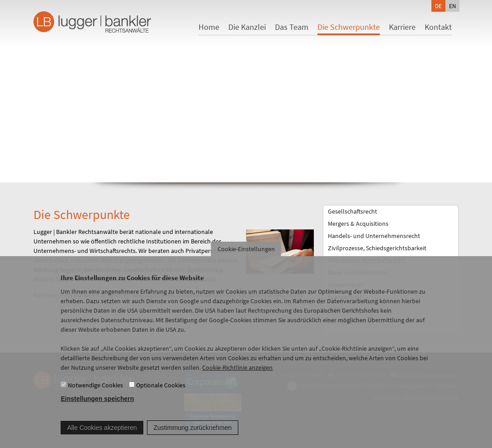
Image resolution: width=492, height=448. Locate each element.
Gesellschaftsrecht (352, 211)
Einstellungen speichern (97, 408)
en (452, 6)
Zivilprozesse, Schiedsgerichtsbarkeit (377, 248)
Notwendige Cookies (95, 394)
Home (209, 27)
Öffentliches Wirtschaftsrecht (366, 260)
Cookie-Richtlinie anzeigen (237, 377)
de (438, 6)
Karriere (402, 27)
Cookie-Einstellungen (246, 258)
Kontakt (438, 27)
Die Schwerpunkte (349, 27)
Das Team (292, 27)
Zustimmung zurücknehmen (193, 436)
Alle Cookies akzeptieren (102, 436)
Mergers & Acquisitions (358, 224)
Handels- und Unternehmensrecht (374, 236)
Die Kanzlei (247, 27)
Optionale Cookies (161, 394)
